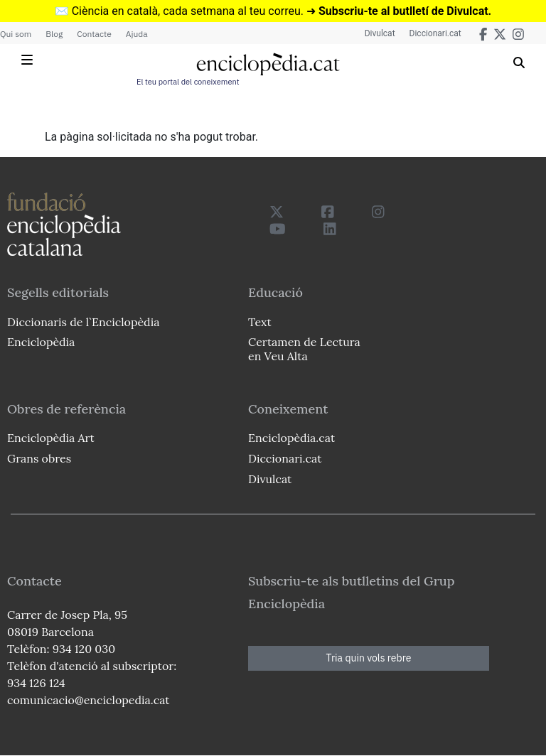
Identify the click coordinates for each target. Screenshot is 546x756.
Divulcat (380, 33)
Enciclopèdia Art (51, 438)
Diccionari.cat (435, 33)
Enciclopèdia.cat (291, 438)
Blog (54, 34)
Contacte (94, 34)
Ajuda (137, 34)
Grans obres (39, 458)
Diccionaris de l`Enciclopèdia (83, 322)
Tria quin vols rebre (369, 658)
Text (260, 322)
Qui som (16, 34)
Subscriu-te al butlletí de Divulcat (403, 11)
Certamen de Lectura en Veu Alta (304, 349)
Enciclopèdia (41, 342)
